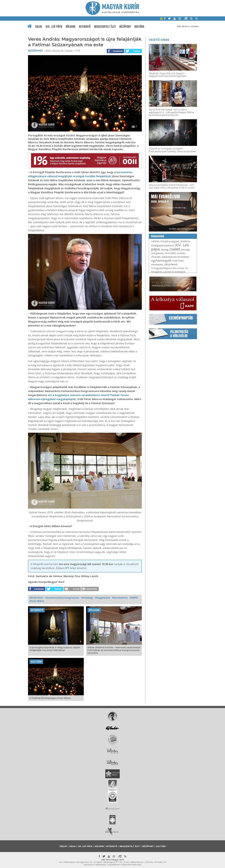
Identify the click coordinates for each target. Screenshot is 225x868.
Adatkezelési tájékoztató (131, 865)
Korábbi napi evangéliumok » (182, 229)
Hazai (39, 27)
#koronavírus (120, 598)
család (175, 249)
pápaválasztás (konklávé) (175, 257)
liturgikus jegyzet (170, 241)
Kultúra (139, 27)
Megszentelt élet (105, 27)
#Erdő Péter (36, 598)
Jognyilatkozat (114, 865)
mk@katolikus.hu (137, 862)
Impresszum (89, 865)
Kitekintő (85, 27)
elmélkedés (157, 265)
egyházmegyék (161, 260)
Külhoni (71, 27)
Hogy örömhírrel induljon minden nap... (169, 201)
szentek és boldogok (174, 272)
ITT (67, 568)
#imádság (87, 598)
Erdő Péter (178, 261)
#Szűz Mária (37, 601)
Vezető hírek (159, 40)
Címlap (63, 846)
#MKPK (134, 598)
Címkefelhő (158, 236)
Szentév (181, 253)
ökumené (171, 264)
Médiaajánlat (101, 865)
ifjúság (165, 250)
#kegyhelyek (102, 598)
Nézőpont (125, 27)
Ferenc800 (170, 253)
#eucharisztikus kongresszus (62, 598)
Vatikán (155, 241)
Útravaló (156, 257)
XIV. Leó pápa (54, 27)
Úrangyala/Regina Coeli (164, 268)
